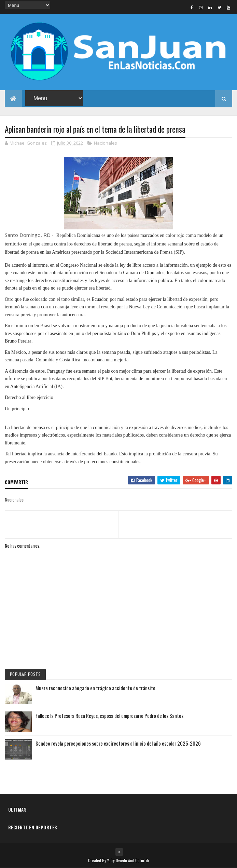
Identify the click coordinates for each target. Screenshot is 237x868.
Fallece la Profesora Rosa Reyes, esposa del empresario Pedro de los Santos (109, 716)
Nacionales (106, 143)
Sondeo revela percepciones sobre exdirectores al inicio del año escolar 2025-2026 (118, 743)
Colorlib (142, 860)
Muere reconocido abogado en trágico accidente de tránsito (95, 688)
